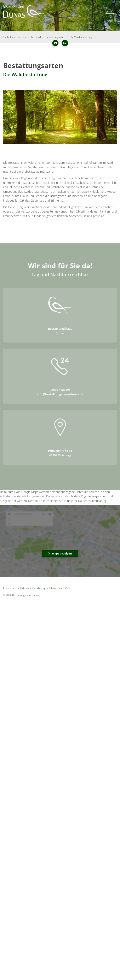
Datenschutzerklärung (33, 588)
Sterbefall (35, 37)
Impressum (10, 588)
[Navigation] (110, 12)
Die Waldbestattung (81, 37)
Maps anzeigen (62, 553)
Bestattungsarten (55, 37)
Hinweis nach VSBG (60, 588)
